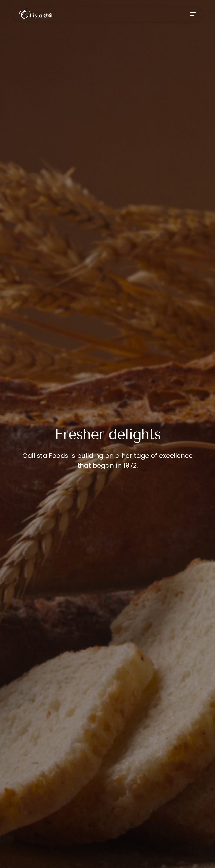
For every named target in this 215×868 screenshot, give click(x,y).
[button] (193, 14)
